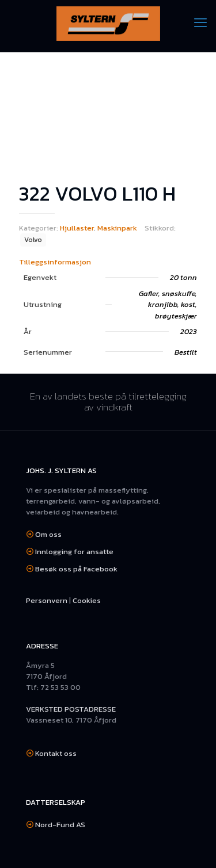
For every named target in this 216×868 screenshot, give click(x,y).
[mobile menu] (200, 23)
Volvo (33, 240)
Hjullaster (77, 228)
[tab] (108, 262)
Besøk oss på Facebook (76, 569)
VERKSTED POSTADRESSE (71, 709)
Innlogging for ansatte (74, 552)
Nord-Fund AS (60, 825)
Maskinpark (117, 228)
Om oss (48, 534)
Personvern (47, 600)
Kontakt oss (56, 753)
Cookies (87, 600)
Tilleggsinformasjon (55, 262)
